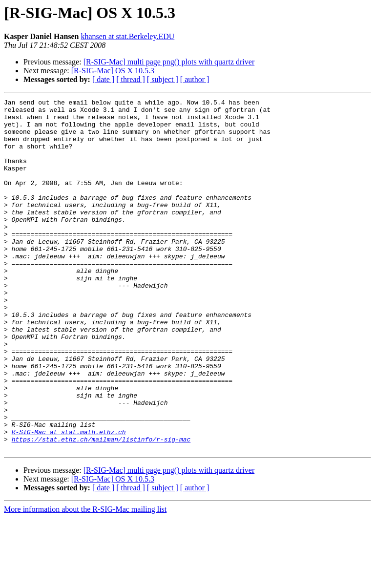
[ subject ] (163, 79)
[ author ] (195, 79)
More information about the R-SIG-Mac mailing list (85, 579)
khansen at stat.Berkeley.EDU (128, 36)
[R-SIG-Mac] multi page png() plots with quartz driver (169, 62)
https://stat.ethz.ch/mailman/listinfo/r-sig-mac (101, 508)
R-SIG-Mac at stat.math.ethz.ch (69, 499)
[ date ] (103, 79)
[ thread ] (131, 79)
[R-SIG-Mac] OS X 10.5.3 (113, 71)
